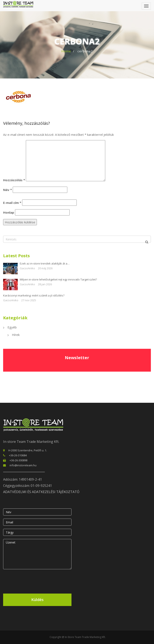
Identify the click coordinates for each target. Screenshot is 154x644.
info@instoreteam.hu (23, 465)
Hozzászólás (14, 180)
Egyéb (12, 327)
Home (66, 51)
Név (8, 190)
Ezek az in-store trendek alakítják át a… (45, 263)
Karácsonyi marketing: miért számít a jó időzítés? (34, 295)
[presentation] (35, 580)
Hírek (16, 335)
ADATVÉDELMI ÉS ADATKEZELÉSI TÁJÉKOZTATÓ (41, 492)
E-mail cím (12, 203)
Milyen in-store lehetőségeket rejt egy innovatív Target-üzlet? (58, 279)
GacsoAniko (27, 268)
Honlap (9, 212)
